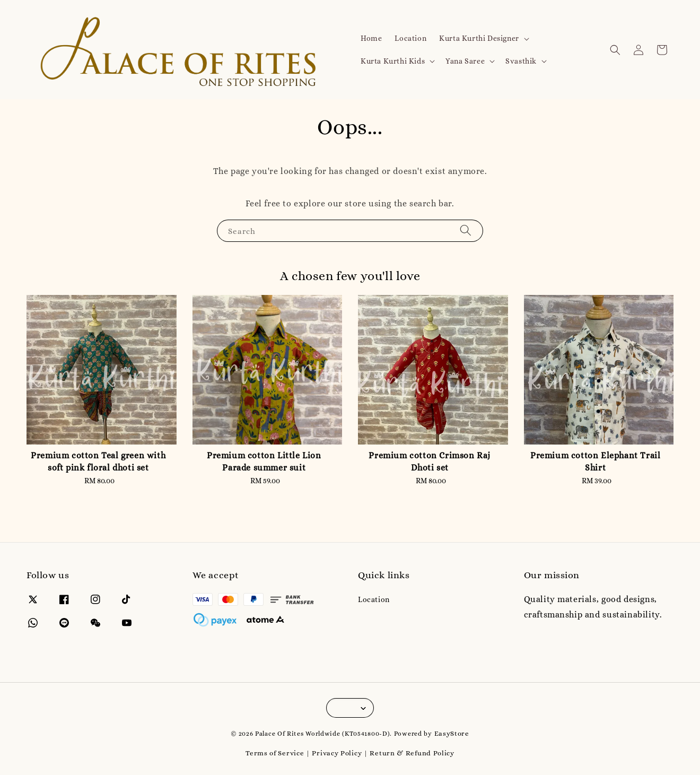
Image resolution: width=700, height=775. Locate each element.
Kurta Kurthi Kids (393, 61)
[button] (615, 50)
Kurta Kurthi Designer (479, 38)
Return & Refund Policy (412, 753)
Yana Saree (465, 61)
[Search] (466, 230)
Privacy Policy (337, 753)
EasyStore (452, 733)
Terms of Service (275, 753)
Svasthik (521, 61)
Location (410, 38)
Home (371, 38)
